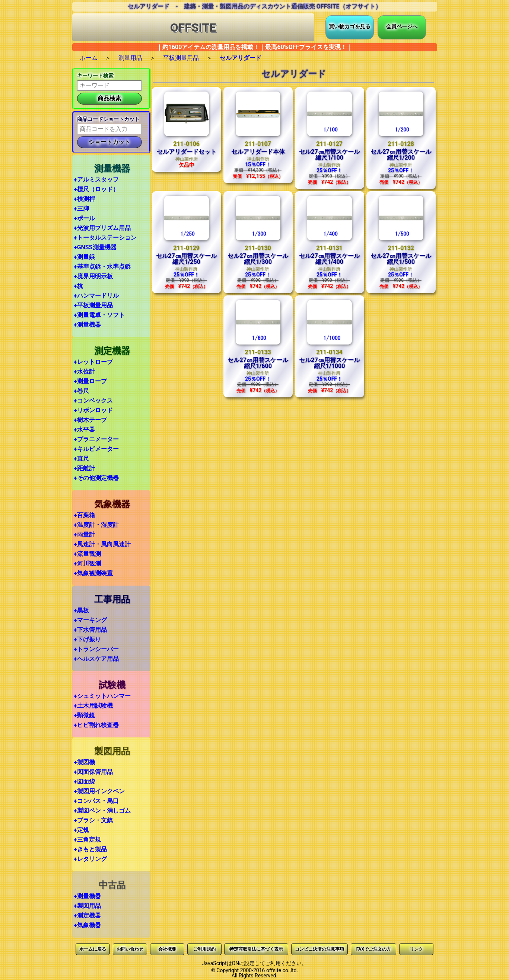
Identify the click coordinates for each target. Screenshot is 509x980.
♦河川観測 (88, 563)
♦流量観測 (88, 554)
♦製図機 (85, 762)
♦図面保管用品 (93, 772)
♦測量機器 (88, 325)
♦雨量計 (85, 534)
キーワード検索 (95, 76)
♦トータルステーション (105, 238)
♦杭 (79, 286)
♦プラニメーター (96, 439)
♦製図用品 (88, 906)
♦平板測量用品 (93, 305)
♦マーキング (90, 620)
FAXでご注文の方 (374, 949)
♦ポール (85, 218)
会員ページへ (402, 26)
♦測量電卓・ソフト (99, 315)
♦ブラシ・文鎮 (93, 820)
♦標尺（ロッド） (96, 189)
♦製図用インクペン (99, 791)
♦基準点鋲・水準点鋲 (102, 267)
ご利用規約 (204, 949)
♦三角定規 (88, 840)
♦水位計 (85, 371)
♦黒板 (82, 610)
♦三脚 (82, 209)
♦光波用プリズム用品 (102, 228)
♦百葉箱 (85, 515)
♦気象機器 (88, 925)
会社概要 (167, 949)
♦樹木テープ (90, 420)
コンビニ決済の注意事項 (319, 949)
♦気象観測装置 (93, 573)
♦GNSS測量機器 (95, 247)
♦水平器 (85, 430)
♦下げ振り (88, 639)
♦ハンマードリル (96, 296)
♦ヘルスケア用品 (96, 659)
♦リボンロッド (93, 410)
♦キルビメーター (96, 449)
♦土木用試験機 (93, 706)
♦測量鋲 (85, 257)
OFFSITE (193, 28)
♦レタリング (90, 859)
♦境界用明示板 (93, 276)
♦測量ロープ (90, 381)
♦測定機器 (88, 915)
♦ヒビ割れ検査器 (96, 725)
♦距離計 (85, 468)
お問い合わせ (130, 949)
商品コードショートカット (108, 119)
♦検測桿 (85, 199)
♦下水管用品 (90, 630)
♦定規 (82, 830)
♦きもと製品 (90, 849)
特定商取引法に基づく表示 (256, 949)
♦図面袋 (85, 782)
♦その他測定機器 (96, 478)
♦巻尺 (82, 391)
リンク (416, 949)
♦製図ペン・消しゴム (102, 811)
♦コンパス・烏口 (96, 801)
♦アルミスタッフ (96, 180)
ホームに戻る (93, 949)
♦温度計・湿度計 (96, 525)
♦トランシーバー (96, 649)
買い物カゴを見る (350, 26)
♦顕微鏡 (85, 715)
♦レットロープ (93, 362)
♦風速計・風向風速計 (102, 544)
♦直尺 (82, 459)
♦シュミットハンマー (102, 696)
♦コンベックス (93, 401)
